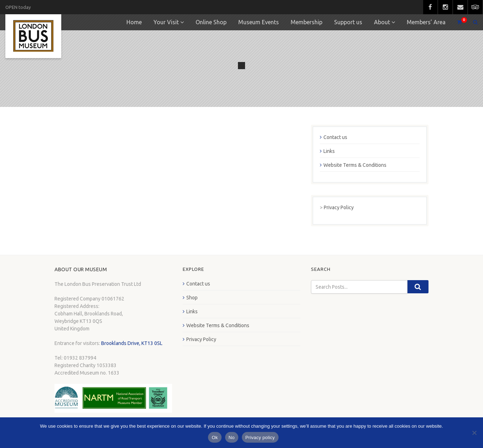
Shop (192, 298)
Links (329, 151)
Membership (307, 22)
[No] (474, 433)
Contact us (335, 137)
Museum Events (259, 22)
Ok (215, 437)
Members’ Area (426, 22)
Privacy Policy (339, 207)
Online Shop (211, 22)
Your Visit (166, 22)
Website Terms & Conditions (355, 165)
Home (134, 22)
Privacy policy (260, 437)
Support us (348, 22)
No (232, 437)
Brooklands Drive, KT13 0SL (132, 343)
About (382, 22)
